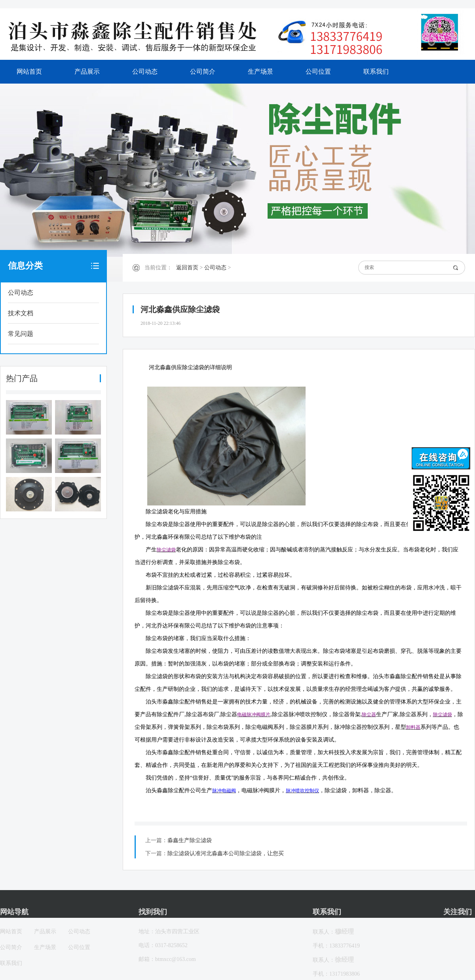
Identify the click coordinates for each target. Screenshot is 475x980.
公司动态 (145, 71)
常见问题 (21, 334)
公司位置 (318, 71)
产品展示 (87, 71)
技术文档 (21, 313)
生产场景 (260, 71)
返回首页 (187, 268)
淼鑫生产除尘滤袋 (190, 840)
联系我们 (376, 71)
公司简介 (203, 71)
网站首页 (29, 71)
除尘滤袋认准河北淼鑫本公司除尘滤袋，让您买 (226, 853)
